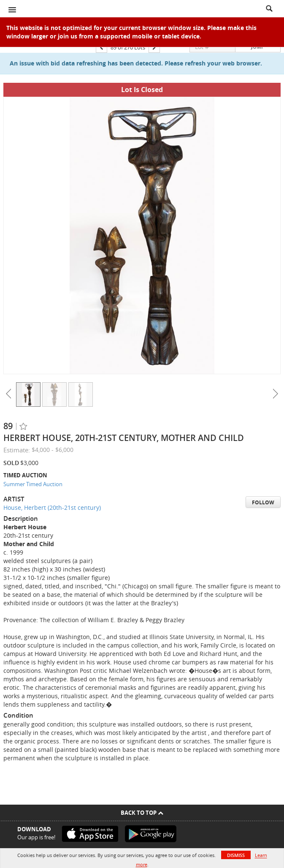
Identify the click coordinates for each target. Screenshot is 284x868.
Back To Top (142, 813)
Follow (263, 502)
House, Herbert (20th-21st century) (52, 507)
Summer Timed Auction (33, 484)
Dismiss (236, 855)
